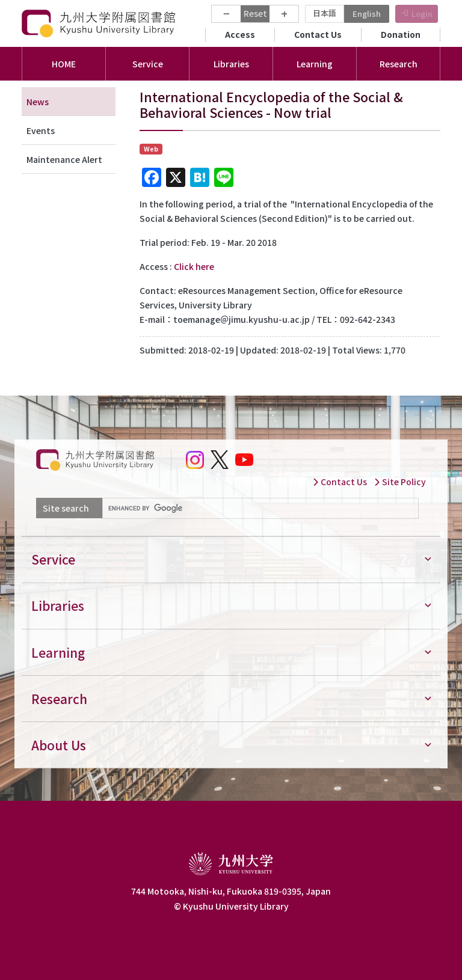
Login (422, 14)
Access (240, 34)
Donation (401, 34)
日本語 (325, 13)
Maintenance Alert (64, 159)
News (38, 102)
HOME (64, 64)
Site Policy (400, 482)
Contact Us (318, 34)
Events (41, 130)
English (367, 14)
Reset (255, 13)
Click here (194, 266)
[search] (259, 509)
